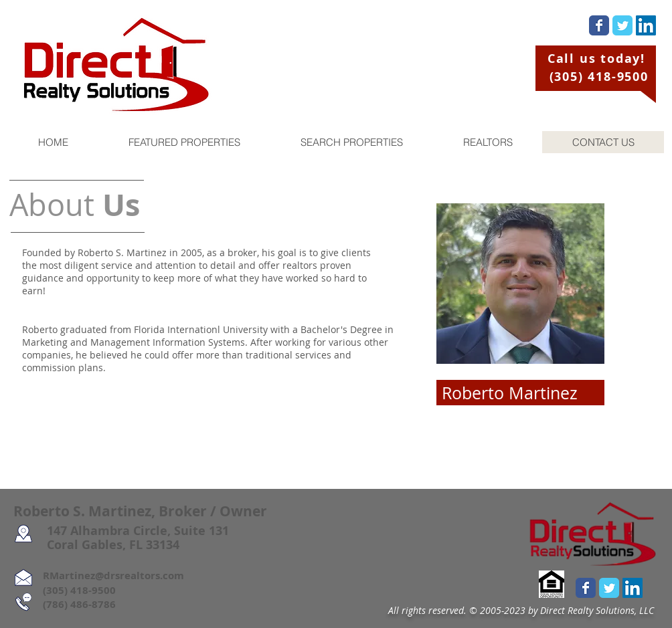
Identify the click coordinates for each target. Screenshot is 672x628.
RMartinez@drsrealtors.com (99, 575)
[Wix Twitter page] (622, 25)
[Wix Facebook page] (599, 25)
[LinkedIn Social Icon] (646, 25)
